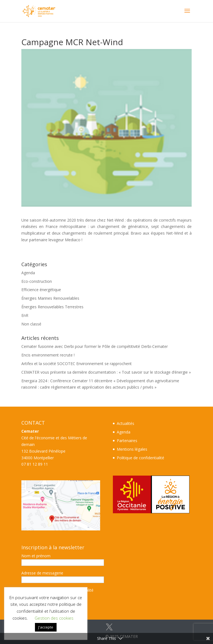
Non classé (31, 324)
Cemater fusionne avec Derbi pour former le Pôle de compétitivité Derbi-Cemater (95, 346)
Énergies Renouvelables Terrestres (52, 307)
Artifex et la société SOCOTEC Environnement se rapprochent (77, 364)
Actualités (125, 423)
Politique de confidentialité (140, 458)
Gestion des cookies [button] (54, 618)
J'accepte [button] (46, 627)
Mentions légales (132, 449)
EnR (25, 315)
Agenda (28, 273)
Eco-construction (37, 281)
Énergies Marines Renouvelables (50, 298)
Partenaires (127, 441)
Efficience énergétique (41, 290)
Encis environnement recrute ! (48, 355)
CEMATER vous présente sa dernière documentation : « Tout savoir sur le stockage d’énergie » (106, 372)
